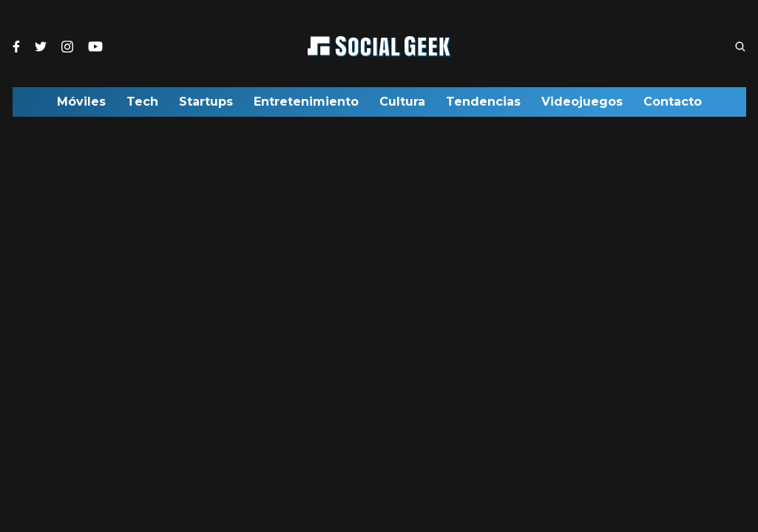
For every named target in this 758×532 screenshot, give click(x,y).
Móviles (81, 106)
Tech (142, 106)
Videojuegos (582, 106)
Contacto (673, 106)
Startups (206, 106)
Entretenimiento (306, 106)
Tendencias (483, 106)
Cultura (402, 106)
